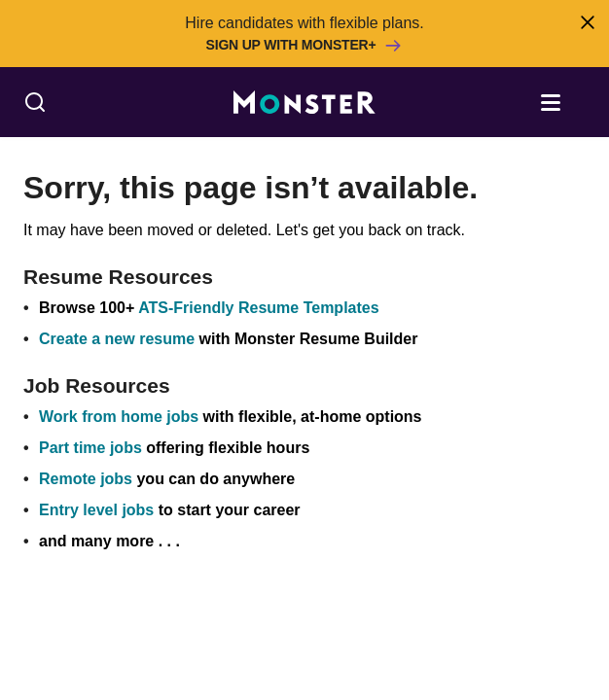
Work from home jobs (119, 417)
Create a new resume (119, 339)
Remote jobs (86, 479)
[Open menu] (570, 101)
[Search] (35, 102)
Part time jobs (90, 448)
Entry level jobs (96, 510)
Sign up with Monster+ (305, 46)
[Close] (587, 22)
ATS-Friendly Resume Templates (258, 308)
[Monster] (304, 103)
